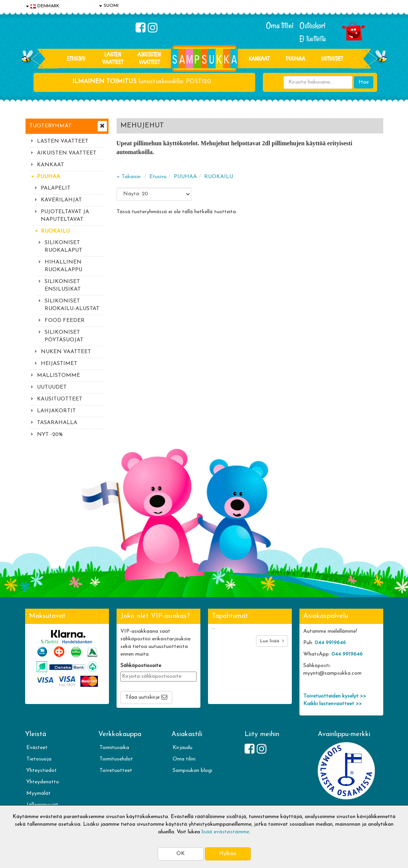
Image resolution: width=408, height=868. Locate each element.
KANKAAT (259, 59)
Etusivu (76, 59)
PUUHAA (295, 59)
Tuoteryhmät (50, 126)
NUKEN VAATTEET (66, 352)
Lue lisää (272, 641)
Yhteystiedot (42, 771)
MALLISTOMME (58, 375)
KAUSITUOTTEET (60, 399)
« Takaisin (129, 177)
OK (181, 854)
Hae (364, 82)
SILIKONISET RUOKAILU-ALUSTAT (72, 305)
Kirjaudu (182, 748)
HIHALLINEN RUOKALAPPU (63, 266)
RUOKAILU (55, 231)
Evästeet (37, 748)
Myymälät (38, 793)
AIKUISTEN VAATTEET (149, 58)
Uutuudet (332, 59)
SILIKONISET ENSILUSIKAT (63, 285)
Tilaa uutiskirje (142, 697)
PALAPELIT (56, 188)
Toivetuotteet (116, 771)
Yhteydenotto (43, 782)
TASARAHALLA (57, 423)
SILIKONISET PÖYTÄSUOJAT (64, 336)
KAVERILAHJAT (61, 200)
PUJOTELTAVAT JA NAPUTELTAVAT (65, 216)
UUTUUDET (52, 387)
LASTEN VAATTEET (113, 58)
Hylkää (228, 854)
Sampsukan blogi (192, 771)
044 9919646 (330, 643)
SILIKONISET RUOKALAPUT (63, 247)
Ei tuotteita (313, 39)
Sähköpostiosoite (141, 666)
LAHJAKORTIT (56, 411)
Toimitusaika (114, 748)
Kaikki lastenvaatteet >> (333, 704)
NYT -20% (50, 435)
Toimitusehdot (116, 759)
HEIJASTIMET (59, 364)
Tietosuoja (39, 759)
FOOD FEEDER (65, 321)
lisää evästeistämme (225, 832)
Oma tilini (280, 26)
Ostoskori (313, 26)
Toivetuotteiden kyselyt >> (335, 696)
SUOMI (109, 6)
